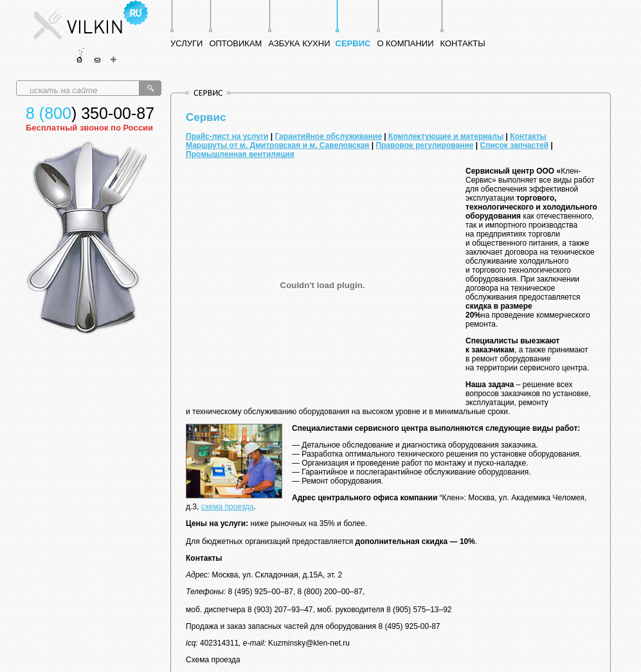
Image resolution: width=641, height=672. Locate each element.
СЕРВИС (353, 43)
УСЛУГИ (186, 43)
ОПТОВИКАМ (235, 43)
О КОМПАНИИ (405, 43)
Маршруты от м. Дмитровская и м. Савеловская (277, 145)
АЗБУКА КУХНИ (299, 43)
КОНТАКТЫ (463, 43)
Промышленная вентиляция (240, 154)
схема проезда (228, 507)
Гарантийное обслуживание (328, 136)
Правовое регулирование (424, 145)
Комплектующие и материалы (446, 136)
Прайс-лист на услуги (227, 136)
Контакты (528, 136)
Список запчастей (515, 145)
